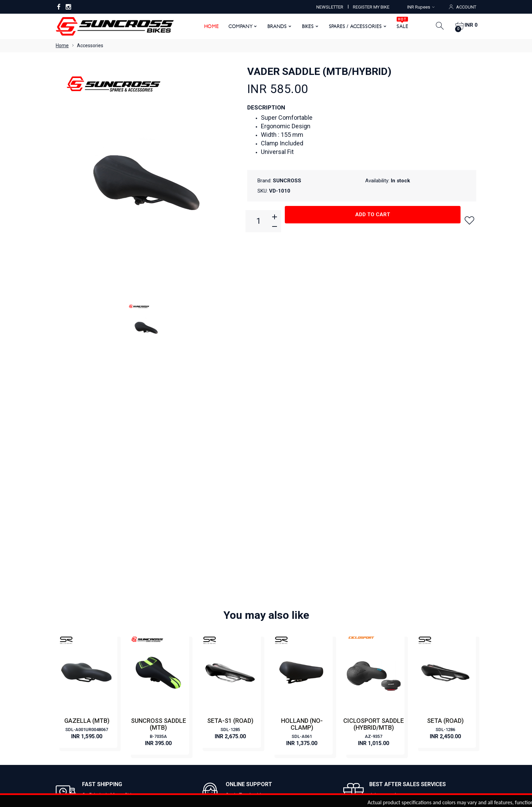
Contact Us (175, 632)
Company (238, 26)
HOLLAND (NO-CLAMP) (302, 484)
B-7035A (158, 496)
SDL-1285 (230, 489)
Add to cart (373, 221)
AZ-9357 (374, 496)
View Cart (246, 738)
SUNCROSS (287, 181)
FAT (275, 673)
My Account (214, 738)
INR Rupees (421, 7)
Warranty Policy (180, 683)
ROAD (278, 652)
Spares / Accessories (353, 26)
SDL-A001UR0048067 (87, 489)
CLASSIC (281, 611)
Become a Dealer (182, 622)
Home (209, 26)
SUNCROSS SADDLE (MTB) (158, 484)
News (169, 642)
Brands (275, 26)
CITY (276, 622)
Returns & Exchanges (186, 693)
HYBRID (279, 663)
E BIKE (278, 632)
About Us (173, 611)
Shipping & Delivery (184, 704)
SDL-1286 (445, 489)
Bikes (305, 26)
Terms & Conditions (184, 673)
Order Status (280, 738)
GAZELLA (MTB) (87, 480)
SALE (400, 24)
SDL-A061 (302, 496)
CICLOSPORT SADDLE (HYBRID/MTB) (374, 484)
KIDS (276, 683)
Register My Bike (181, 652)
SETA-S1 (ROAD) (230, 480)
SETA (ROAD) (445, 480)
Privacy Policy (178, 663)
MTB (276, 642)
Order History (317, 738)
